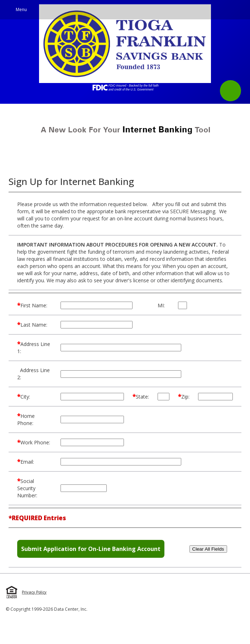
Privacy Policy (34, 592)
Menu (21, 9)
